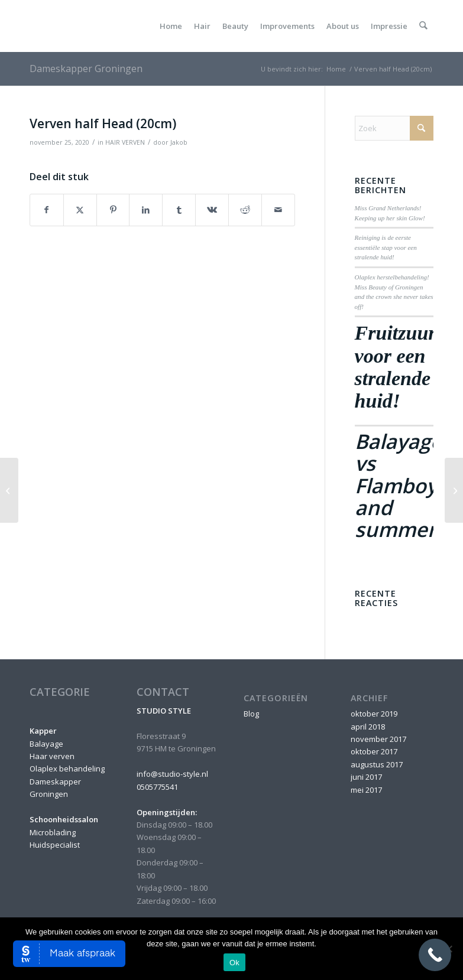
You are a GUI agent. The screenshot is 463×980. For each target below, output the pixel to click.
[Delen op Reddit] (245, 210)
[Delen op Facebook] (47, 210)
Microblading (53, 832)
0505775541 (157, 787)
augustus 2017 (377, 764)
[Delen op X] (80, 210)
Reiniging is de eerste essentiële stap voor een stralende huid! (386, 247)
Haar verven (52, 756)
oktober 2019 (374, 714)
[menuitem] (171, 26)
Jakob (179, 142)
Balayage (46, 744)
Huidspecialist (55, 845)
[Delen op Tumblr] (179, 210)
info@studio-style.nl (172, 774)
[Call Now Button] (435, 955)
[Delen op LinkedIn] (146, 210)
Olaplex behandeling (67, 769)
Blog (251, 714)
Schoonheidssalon (64, 819)
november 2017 (378, 739)
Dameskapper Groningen (86, 69)
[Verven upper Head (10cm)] (9, 490)
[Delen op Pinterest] (113, 210)
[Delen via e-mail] (278, 210)
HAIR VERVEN (125, 142)
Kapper (43, 731)
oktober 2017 (374, 751)
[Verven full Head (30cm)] (454, 490)
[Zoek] (424, 26)
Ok (234, 963)
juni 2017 (366, 777)
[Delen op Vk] (212, 210)
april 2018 (368, 727)
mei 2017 (366, 790)
